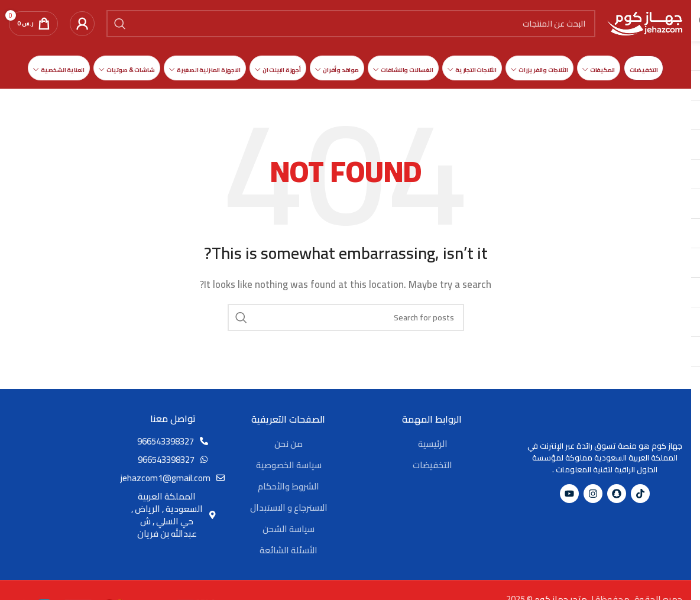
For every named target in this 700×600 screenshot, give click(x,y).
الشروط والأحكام (289, 486)
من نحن (289, 444)
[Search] (351, 24)
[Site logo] (645, 23)
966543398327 (166, 441)
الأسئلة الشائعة (289, 550)
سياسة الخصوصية (289, 465)
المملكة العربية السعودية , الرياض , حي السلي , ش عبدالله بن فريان (167, 515)
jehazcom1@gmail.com (166, 478)
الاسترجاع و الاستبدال (289, 507)
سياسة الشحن (289, 529)
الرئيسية (433, 444)
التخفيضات (432, 465)
